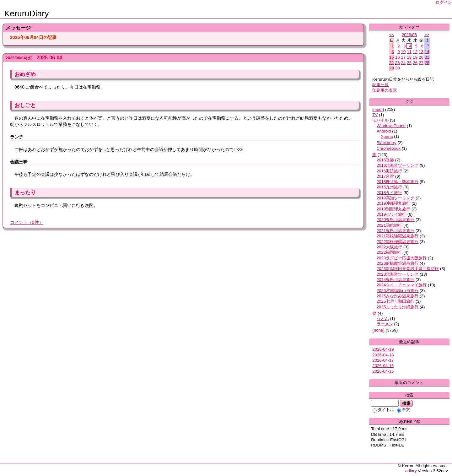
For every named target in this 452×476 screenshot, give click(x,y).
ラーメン (385, 324)
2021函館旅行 (390, 225)
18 (409, 57)
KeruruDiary (26, 14)
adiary (411, 471)
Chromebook (389, 148)
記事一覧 (380, 85)
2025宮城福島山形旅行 (398, 291)
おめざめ (25, 74)
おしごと (25, 105)
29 (392, 68)
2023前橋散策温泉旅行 (398, 263)
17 (404, 57)
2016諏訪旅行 (390, 171)
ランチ (17, 137)
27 (421, 63)
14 (427, 52)
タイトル (383, 410)
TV (375, 115)
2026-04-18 (383, 355)
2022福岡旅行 (390, 252)
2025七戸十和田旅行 (396, 301)
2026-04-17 (383, 360)
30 (398, 68)
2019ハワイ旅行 (392, 214)
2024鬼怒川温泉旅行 (396, 280)
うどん (383, 319)
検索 (406, 403)
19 (415, 57)
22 (392, 63)
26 (415, 63)
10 (404, 52)
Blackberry (387, 143)
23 (398, 63)
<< (392, 35)
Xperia (387, 136)
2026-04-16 (383, 366)
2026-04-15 (383, 371)
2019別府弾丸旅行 (394, 209)
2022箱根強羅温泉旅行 (398, 242)
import (378, 109)
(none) (378, 330)
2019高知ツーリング (396, 198)
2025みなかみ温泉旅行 (398, 296)
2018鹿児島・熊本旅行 (398, 182)
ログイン (444, 2)
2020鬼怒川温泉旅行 (396, 220)
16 (398, 57)
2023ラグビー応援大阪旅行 (402, 258)
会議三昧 (19, 162)
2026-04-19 (383, 349)
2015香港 (385, 160)
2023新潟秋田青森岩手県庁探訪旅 (408, 269)
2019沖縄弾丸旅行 (394, 203)
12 (415, 52)
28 (427, 63)
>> (427, 35)
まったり (25, 192)
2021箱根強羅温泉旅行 (398, 236)
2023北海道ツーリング (398, 274)
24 (404, 63)
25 (409, 63)
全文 (403, 410)
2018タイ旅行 (390, 193)
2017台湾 (385, 176)
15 (392, 57)
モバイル (380, 120)
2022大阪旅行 (390, 247)
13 (421, 52)
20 (421, 57)
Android (384, 131)
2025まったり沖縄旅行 (398, 307)
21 (427, 57)
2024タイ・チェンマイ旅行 (402, 285)
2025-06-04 (49, 58)
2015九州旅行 (390, 187)
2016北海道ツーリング (398, 165)
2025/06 (409, 35)
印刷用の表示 (385, 90)
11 (409, 52)
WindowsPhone (391, 126)
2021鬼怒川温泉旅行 (396, 231)
